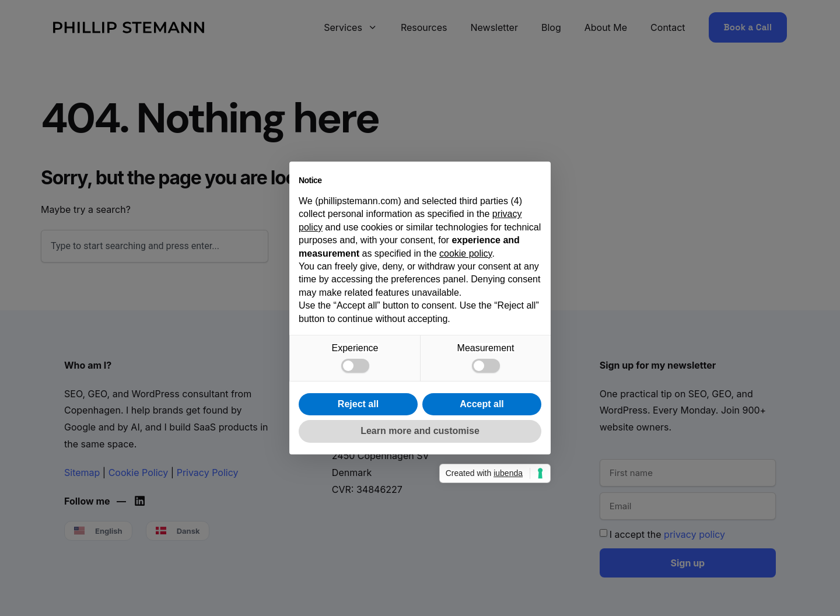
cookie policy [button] (466, 253)
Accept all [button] (482, 404)
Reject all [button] (358, 404)
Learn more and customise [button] (420, 431)
